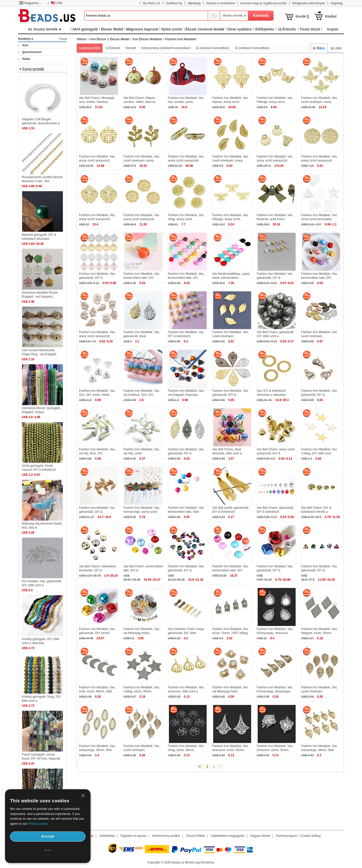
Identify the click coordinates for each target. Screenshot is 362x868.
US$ (56, 3)
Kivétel (331, 16)
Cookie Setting (311, 836)
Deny (48, 850)
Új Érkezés (113, 48)
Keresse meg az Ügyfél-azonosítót (264, 3)
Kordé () (302, 16)
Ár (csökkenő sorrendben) (252, 48)
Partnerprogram (287, 836)
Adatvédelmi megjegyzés (228, 836)
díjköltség (194, 3)
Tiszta (63, 39)
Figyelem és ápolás (133, 836)
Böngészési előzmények (309, 3)
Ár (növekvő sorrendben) (212, 48)
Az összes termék (44, 29)
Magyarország (31, 3)
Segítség (337, 3)
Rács (319, 48)
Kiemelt (131, 48)
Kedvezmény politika (166, 836)
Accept (48, 836)
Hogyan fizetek (260, 836)
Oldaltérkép (107, 836)
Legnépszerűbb (90, 48)
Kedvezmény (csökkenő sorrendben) (166, 48)
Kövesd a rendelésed (221, 3)
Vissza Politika (195, 836)
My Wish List (152, 3)
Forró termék (33, 69)
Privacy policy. (38, 824)
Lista (336, 48)
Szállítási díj (174, 3)
